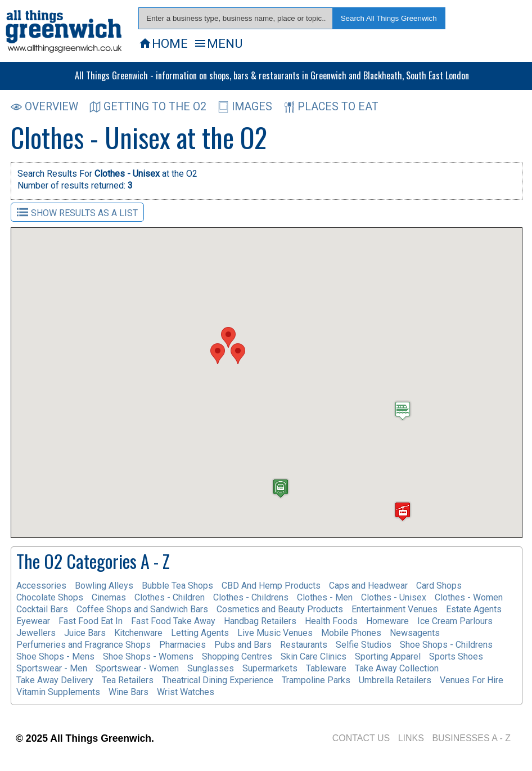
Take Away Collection (397, 668)
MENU (218, 43)
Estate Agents (474, 609)
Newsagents (415, 633)
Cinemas (109, 597)
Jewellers (36, 633)
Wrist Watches (186, 692)
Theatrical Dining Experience (218, 680)
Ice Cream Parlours (455, 621)
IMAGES (245, 107)
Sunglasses (211, 668)
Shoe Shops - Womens (148, 656)
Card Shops (439, 586)
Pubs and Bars (243, 645)
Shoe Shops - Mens (55, 656)
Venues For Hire (472, 680)
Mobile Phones (351, 633)
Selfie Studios (364, 645)
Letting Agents (200, 633)
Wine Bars (129, 692)
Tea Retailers (128, 680)
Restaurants (304, 645)
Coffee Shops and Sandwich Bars (142, 609)
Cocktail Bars (42, 609)
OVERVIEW (44, 107)
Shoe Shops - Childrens (446, 645)
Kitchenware (138, 633)
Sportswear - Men (52, 668)
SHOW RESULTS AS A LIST (77, 212)
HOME (163, 43)
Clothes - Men (325, 597)
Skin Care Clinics (314, 656)
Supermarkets (270, 668)
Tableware (326, 668)
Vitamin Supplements (58, 692)
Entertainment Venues (395, 609)
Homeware (387, 621)
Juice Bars (85, 633)
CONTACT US (361, 738)
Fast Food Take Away (173, 621)
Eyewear (33, 621)
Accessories (41, 586)
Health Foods (331, 621)
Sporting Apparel (388, 656)
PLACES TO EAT (331, 107)
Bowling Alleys (104, 586)
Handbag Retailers (260, 621)
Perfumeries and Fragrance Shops (84, 645)
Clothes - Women (469, 597)
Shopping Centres (237, 656)
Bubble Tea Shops (177, 586)
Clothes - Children (170, 597)
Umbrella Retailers (395, 680)
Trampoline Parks (316, 680)
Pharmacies (182, 645)
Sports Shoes (456, 656)
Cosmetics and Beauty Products (280, 609)
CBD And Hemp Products (271, 586)
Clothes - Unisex (394, 597)
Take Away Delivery (55, 680)
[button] (228, 337)
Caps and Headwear (368, 586)
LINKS (411, 738)
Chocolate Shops (50, 597)
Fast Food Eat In (91, 621)
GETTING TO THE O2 (148, 107)
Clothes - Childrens (251, 597)
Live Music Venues (275, 633)
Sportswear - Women (137, 668)
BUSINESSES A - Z (471, 738)
